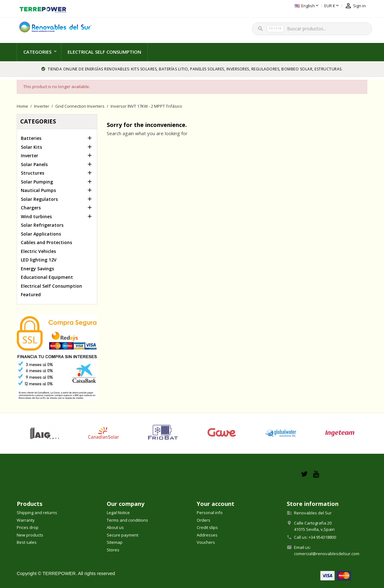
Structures (33, 173)
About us (115, 527)
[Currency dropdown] (301, 6)
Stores (113, 550)
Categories (37, 52)
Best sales (27, 542)
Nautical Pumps (38, 190)
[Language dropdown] (276, 6)
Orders (204, 520)
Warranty (26, 520)
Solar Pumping (37, 182)
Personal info (210, 513)
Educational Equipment (47, 277)
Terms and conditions (127, 520)
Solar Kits (31, 147)
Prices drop (28, 527)
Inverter (30, 156)
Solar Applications (41, 234)
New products (30, 535)
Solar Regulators (39, 199)
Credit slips (207, 527)
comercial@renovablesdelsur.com (327, 554)
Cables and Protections (46, 242)
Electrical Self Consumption (104, 52)
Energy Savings (37, 269)
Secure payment (123, 535)
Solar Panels (34, 164)
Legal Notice (118, 513)
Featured (31, 294)
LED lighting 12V (39, 260)
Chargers (31, 208)
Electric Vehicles (38, 251)
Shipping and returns (37, 513)
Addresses (207, 535)
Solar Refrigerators (42, 225)
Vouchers (206, 542)
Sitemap (115, 542)
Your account (216, 504)
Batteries (31, 138)
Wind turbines (36, 216)
